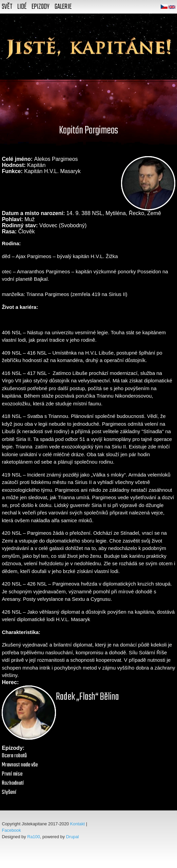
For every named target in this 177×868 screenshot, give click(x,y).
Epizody (41, 7)
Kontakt (77, 824)
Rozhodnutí (13, 783)
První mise (12, 774)
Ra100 (34, 837)
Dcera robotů (14, 756)
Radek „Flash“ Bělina (87, 697)
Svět (7, 7)
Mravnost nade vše (20, 765)
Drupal (73, 837)
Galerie (63, 7)
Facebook (11, 830)
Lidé (22, 7)
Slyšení (9, 792)
